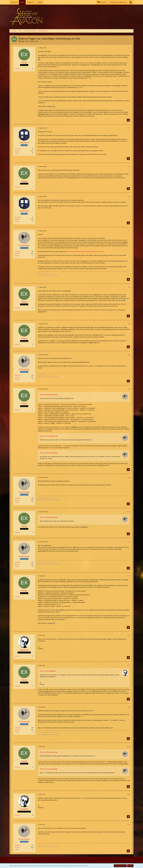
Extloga (23, 41)
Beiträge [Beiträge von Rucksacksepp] (17, 254)
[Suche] (131, 2)
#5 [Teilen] (129, 231)
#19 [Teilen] (129, 824)
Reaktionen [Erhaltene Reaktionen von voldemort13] (18, 149)
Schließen (130, 866)
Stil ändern (130, 860)
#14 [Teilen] (129, 635)
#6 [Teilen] (129, 287)
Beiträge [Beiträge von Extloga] (17, 69)
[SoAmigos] (71, 17)
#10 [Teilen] (129, 477)
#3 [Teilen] (129, 166)
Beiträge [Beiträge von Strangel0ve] (17, 656)
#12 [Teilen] (129, 542)
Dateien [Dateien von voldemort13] (17, 153)
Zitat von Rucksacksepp (49, 395)
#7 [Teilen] (129, 324)
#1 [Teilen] (129, 48)
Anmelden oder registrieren (118, 2)
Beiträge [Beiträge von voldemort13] (17, 151)
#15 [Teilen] (129, 665)
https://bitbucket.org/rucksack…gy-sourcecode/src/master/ (84, 251)
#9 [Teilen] (129, 389)
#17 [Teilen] (129, 746)
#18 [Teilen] (129, 794)
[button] (102, 2)
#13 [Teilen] (129, 576)
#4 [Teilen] (129, 196)
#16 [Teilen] (129, 707)
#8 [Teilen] (129, 355)
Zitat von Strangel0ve (48, 671)
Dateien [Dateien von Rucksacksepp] (17, 256)
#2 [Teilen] (129, 128)
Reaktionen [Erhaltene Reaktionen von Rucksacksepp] (18, 251)
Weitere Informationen (120, 866)
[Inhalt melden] (128, 120)
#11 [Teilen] (129, 512)
